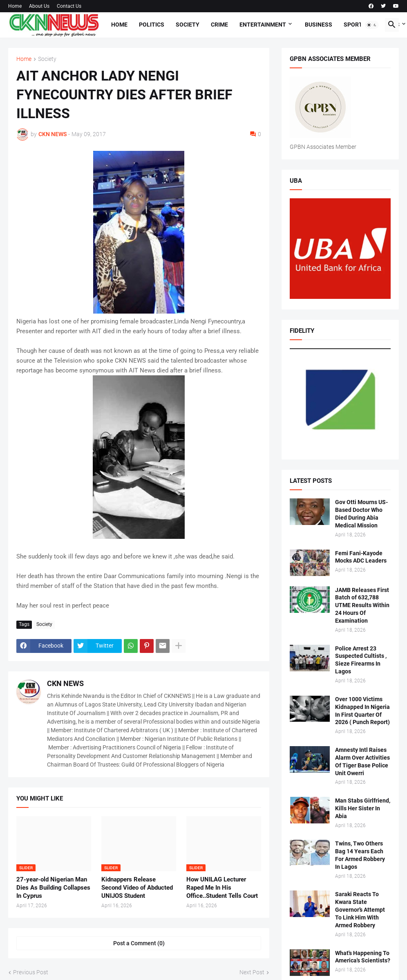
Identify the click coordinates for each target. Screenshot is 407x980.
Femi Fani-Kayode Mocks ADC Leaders (361, 557)
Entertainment (263, 25)
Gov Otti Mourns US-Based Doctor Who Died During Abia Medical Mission (361, 514)
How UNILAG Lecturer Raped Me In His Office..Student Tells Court (222, 888)
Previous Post (31, 972)
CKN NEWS (65, 683)
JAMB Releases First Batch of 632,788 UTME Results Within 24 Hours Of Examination (362, 605)
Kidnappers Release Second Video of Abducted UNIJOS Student (137, 888)
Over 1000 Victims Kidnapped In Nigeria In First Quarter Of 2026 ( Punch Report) (362, 711)
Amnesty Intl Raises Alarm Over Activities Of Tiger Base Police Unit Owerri (362, 761)
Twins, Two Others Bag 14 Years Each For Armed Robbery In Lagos (360, 855)
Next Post (252, 972)
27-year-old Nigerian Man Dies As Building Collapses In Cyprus (53, 888)
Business (319, 25)
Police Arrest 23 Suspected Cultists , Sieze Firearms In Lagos (361, 660)
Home (15, 6)
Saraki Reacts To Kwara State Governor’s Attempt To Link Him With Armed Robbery (360, 910)
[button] (372, 25)
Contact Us (69, 6)
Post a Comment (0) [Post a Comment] (139, 943)
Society (188, 25)
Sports (355, 25)
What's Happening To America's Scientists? (363, 957)
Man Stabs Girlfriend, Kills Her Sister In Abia (363, 808)
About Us (39, 6)
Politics (152, 25)
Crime (219, 25)
